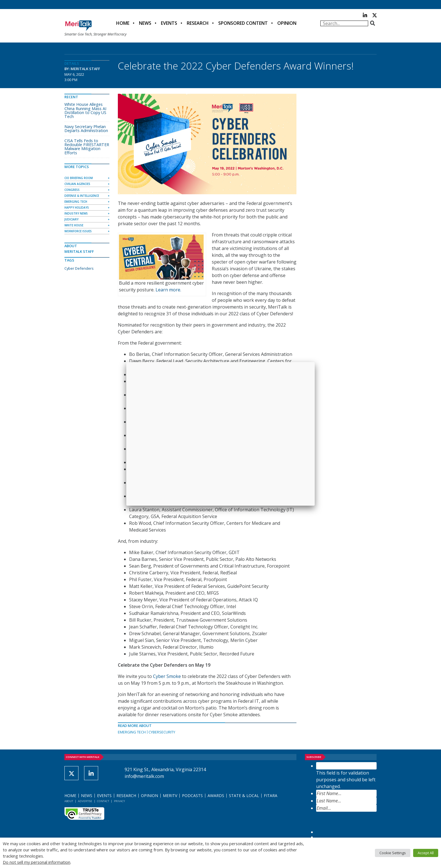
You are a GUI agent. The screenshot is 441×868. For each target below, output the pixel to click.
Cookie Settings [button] (393, 853)
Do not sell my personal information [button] (37, 862)
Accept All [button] (426, 853)
